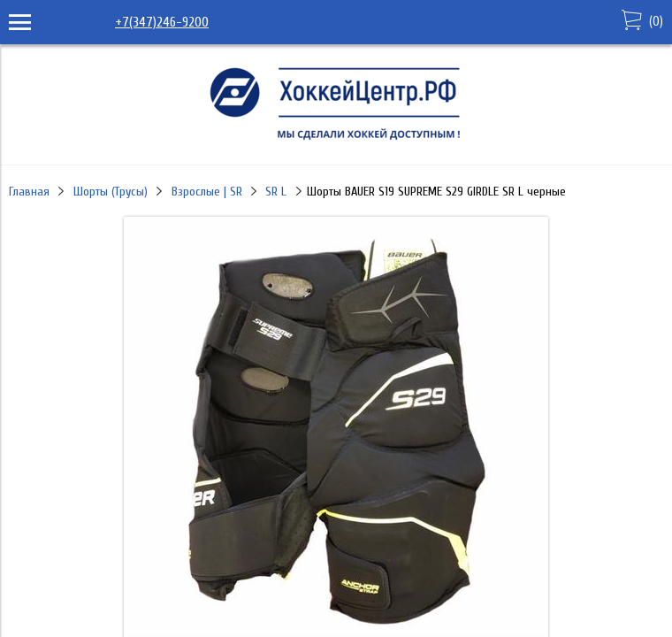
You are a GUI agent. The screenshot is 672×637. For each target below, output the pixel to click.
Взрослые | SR (207, 192)
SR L (276, 192)
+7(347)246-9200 (162, 22)
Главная (29, 192)
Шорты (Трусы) (111, 192)
